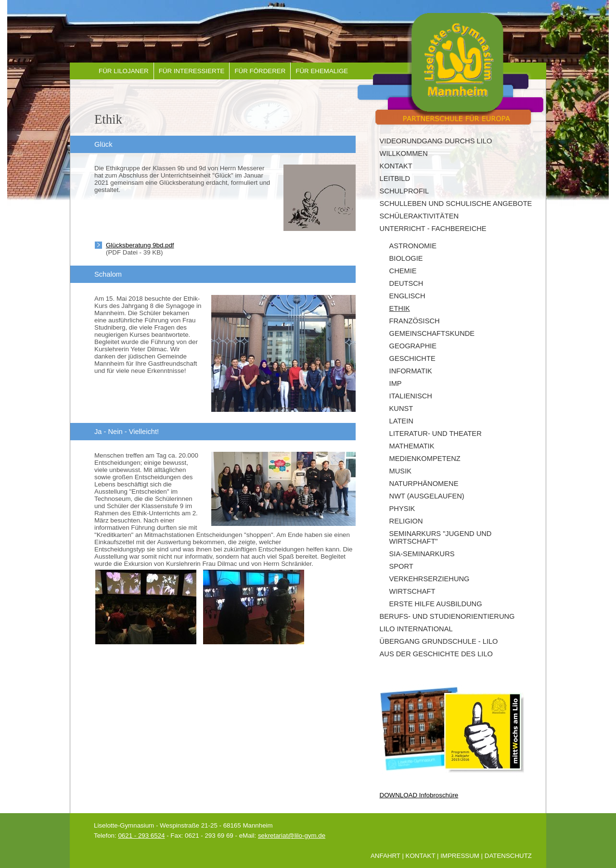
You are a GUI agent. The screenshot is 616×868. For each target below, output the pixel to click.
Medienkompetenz (425, 459)
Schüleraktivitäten (419, 216)
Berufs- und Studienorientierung (447, 616)
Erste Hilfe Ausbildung (436, 604)
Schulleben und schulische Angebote (456, 204)
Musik (400, 471)
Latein (401, 421)
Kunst (401, 408)
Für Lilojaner (124, 71)
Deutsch (406, 283)
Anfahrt (385, 856)
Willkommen (404, 153)
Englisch (407, 296)
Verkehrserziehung (430, 579)
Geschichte (412, 358)
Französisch (415, 321)
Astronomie (413, 246)
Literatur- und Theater (436, 434)
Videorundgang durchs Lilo (436, 141)
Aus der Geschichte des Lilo (436, 654)
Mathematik (412, 446)
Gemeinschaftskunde (432, 333)
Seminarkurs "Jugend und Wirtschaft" (441, 537)
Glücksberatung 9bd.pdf (140, 245)
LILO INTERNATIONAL (416, 629)
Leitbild (395, 179)
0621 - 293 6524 (141, 836)
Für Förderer (260, 71)
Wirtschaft (412, 591)
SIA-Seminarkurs (422, 554)
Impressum (460, 856)
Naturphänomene (424, 484)
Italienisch (411, 396)
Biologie (406, 258)
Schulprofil (404, 191)
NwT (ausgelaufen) (427, 496)
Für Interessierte (192, 71)
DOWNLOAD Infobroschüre (419, 795)
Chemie (403, 271)
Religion (406, 521)
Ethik (400, 308)
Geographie (413, 346)
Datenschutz (508, 856)
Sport (401, 566)
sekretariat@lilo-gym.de (292, 836)
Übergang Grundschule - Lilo (439, 641)
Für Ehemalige (322, 71)
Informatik (411, 371)
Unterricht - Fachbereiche (433, 229)
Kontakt (396, 166)
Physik (402, 509)
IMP (396, 383)
